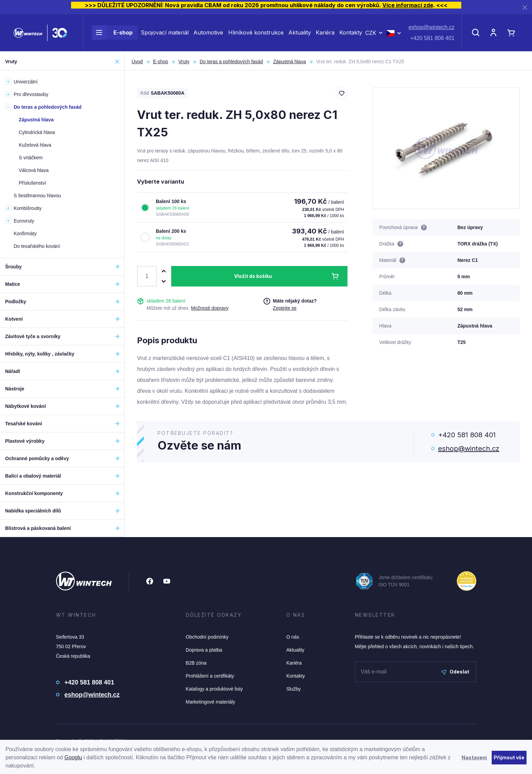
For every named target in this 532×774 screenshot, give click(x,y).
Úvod (137, 62)
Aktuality (300, 34)
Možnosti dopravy (210, 308)
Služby (294, 689)
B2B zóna (196, 663)
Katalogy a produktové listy (214, 689)
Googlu (73, 757)
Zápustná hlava (289, 62)
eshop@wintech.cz (431, 28)
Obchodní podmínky (207, 637)
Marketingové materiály (211, 702)
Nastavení (474, 757)
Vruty (184, 62)
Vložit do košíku (253, 276)
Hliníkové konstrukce (256, 34)
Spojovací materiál (165, 34)
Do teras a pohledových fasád (231, 62)
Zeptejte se (285, 308)
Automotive (208, 34)
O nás (293, 637)
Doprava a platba (204, 650)
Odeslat (455, 672)
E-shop (112, 34)
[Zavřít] (525, 7)
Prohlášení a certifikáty (210, 676)
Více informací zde (408, 5)
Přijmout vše (509, 757)
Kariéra (325, 34)
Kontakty (351, 34)
